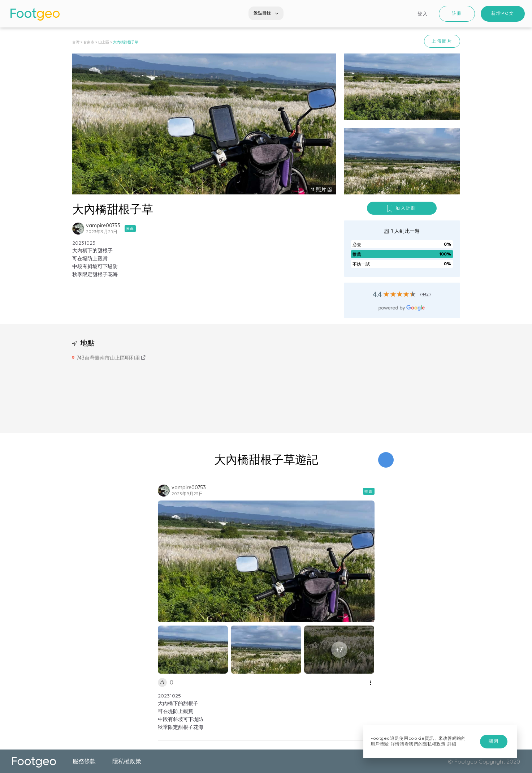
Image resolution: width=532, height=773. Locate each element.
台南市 (89, 42)
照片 (319, 189)
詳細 (452, 744)
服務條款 (84, 761)
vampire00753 (103, 226)
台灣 (76, 42)
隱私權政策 (127, 761)
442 (425, 294)
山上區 (104, 42)
